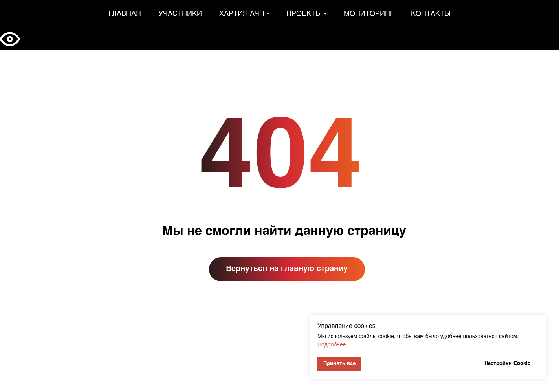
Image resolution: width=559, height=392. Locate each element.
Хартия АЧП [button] (242, 14)
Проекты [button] (304, 14)
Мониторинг (369, 14)
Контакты (431, 14)
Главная (125, 14)
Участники (180, 14)
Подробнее (332, 344)
